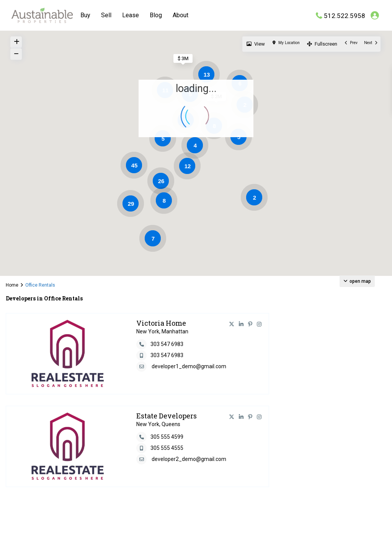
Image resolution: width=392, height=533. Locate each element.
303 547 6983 (167, 344)
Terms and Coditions (352, 521)
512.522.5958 (345, 15)
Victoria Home (161, 323)
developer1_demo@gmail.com (189, 366)
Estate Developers (167, 416)
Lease (131, 15)
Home (12, 285)
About (180, 15)
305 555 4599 (167, 437)
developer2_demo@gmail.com (189, 459)
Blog (156, 15)
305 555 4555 (167, 448)
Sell (106, 15)
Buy (85, 15)
